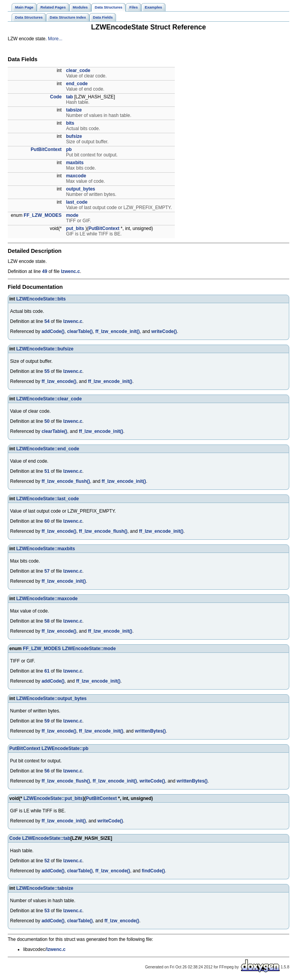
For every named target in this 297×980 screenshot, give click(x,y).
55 (47, 371)
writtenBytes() (150, 731)
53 (47, 911)
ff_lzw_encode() (59, 381)
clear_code (78, 70)
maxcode (76, 176)
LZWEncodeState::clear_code (49, 399)
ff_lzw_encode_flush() (66, 481)
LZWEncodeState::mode (89, 649)
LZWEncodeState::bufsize (45, 349)
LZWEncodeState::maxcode (47, 599)
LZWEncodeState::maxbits (46, 549)
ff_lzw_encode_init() (118, 331)
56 (47, 771)
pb (69, 149)
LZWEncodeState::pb (65, 748)
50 (47, 421)
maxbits (75, 163)
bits (70, 123)
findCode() (154, 871)
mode (72, 215)
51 (47, 471)
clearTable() (80, 331)
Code (56, 97)
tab (70, 97)
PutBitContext (46, 149)
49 (45, 271)
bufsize (74, 136)
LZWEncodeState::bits (41, 299)
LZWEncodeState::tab (46, 838)
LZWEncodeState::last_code (48, 499)
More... (55, 39)
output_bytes (81, 189)
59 (47, 721)
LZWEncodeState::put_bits (53, 798)
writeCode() (164, 331)
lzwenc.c (70, 271)
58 (47, 621)
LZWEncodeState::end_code (48, 449)
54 (47, 321)
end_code (77, 84)
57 (47, 571)
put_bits (75, 228)
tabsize (74, 110)
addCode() (53, 331)
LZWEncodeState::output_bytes (51, 699)
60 (47, 521)
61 (47, 671)
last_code (77, 202)
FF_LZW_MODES (43, 215)
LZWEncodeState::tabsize (45, 888)
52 (47, 861)
